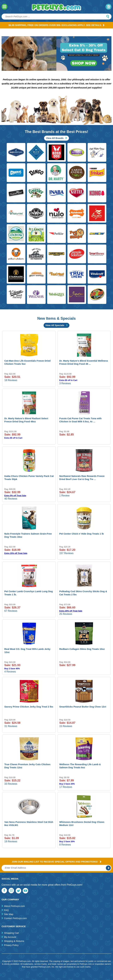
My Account (10, 937)
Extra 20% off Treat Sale (71, 611)
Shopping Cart (12, 933)
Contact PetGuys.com (15, 918)
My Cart (108, 7)
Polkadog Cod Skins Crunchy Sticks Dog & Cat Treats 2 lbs (83, 593)
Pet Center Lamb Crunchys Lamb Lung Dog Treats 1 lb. (29, 593)
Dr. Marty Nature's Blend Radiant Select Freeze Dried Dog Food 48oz (26, 420)
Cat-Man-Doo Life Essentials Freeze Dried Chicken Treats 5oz (27, 362)
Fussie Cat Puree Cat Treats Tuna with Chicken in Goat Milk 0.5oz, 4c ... (80, 420)
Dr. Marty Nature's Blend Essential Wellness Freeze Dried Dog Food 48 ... (84, 362)
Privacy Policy (11, 945)
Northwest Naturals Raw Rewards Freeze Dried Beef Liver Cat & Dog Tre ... (82, 478)
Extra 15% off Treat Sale (16, 553)
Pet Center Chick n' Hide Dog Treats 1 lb (81, 534)
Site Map (9, 914)
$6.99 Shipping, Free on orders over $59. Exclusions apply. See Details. (57, 25)
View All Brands (57, 138)
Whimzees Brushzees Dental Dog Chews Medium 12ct (82, 824)
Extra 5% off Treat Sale (15, 496)
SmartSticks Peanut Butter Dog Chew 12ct (83, 707)
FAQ (6, 910)
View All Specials (56, 325)
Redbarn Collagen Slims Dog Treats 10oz (82, 649)
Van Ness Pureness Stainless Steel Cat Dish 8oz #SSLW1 (29, 824)
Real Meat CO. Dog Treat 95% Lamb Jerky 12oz (27, 651)
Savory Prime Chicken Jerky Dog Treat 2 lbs (29, 707)
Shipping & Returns (14, 941)
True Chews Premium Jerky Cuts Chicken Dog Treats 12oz (27, 766)
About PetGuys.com (14, 906)
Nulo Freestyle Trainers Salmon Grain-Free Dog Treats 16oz (28, 535)
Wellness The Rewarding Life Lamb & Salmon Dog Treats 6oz (80, 766)
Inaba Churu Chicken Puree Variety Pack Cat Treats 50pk (29, 478)
